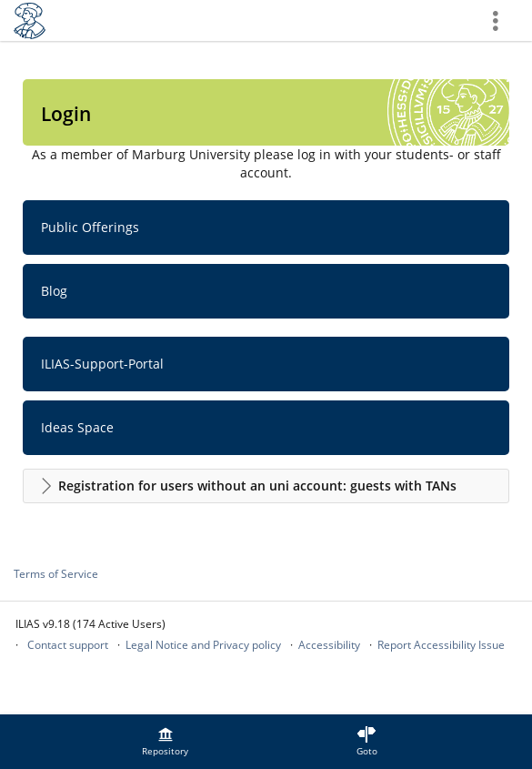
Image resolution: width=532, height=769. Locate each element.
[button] (266, 486)
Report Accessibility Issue (441, 645)
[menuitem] (166, 742)
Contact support (68, 645)
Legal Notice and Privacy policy (203, 645)
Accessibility (329, 645)
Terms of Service (56, 574)
